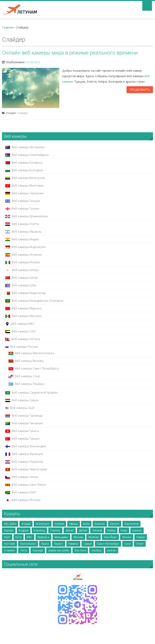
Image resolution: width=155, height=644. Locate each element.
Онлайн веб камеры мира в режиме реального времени (70, 53)
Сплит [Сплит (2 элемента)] (140, 544)
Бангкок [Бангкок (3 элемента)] (100, 524)
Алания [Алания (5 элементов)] (59, 524)
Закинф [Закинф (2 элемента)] (97, 530)
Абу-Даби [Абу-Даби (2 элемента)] (10, 524)
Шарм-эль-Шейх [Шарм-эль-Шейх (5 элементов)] (59, 550)
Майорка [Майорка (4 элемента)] (43, 537)
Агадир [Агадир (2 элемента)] (26, 524)
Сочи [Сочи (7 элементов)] (128, 544)
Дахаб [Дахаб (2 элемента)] (70, 530)
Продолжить (140, 90)
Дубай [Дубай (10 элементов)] (83, 530)
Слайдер (23, 113)
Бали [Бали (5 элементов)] (86, 524)
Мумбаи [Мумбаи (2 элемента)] (94, 537)
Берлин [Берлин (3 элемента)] (9, 530)
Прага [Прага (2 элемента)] (45, 544)
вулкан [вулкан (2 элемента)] (112, 550)
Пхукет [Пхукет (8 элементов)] (59, 544)
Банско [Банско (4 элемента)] (115, 524)
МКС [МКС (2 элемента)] (30, 537)
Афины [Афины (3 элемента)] (74, 524)
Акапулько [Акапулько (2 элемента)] (43, 524)
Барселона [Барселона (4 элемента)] (131, 524)
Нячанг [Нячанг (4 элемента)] (127, 537)
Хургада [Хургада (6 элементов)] (38, 550)
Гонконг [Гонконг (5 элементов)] (55, 530)
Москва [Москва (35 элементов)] (78, 537)
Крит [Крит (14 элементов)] (7, 537)
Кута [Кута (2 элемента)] (19, 537)
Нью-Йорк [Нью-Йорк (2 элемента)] (110, 537)
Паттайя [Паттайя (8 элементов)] (9, 544)
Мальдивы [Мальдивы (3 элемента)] (61, 537)
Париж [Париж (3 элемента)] (141, 537)
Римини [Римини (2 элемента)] (73, 544)
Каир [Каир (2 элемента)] (124, 530)
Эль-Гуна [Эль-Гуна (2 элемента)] (80, 550)
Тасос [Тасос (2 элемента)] (24, 550)
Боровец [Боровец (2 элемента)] (39, 530)
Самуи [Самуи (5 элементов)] (88, 544)
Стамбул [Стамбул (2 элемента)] (9, 550)
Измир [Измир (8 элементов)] (111, 530)
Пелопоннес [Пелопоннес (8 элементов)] (28, 544)
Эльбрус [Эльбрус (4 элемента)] (97, 550)
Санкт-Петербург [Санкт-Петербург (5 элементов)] (108, 544)
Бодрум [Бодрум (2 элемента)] (24, 530)
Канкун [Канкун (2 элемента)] (137, 530)
